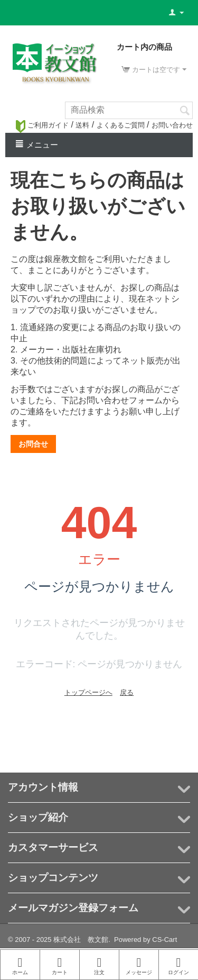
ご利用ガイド (42, 125)
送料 (82, 125)
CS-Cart (164, 940)
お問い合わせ (172, 125)
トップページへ (88, 692)
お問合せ (33, 444)
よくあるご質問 (121, 125)
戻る (127, 692)
